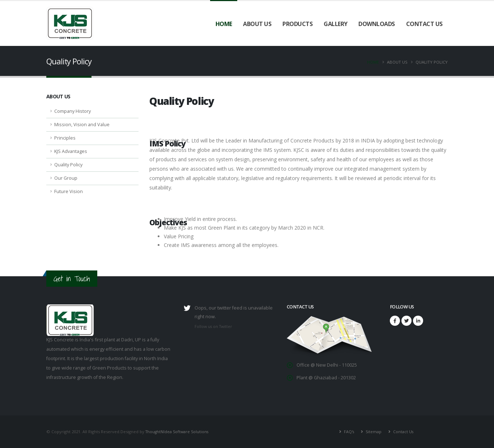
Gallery (336, 24)
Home (224, 24)
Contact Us (424, 24)
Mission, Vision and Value (82, 125)
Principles (65, 138)
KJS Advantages (71, 151)
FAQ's (347, 432)
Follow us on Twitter (215, 326)
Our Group (66, 178)
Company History (73, 111)
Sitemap (372, 432)
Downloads (377, 24)
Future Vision (69, 191)
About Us (257, 24)
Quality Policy (68, 165)
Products (297, 24)
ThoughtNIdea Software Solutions (179, 432)
